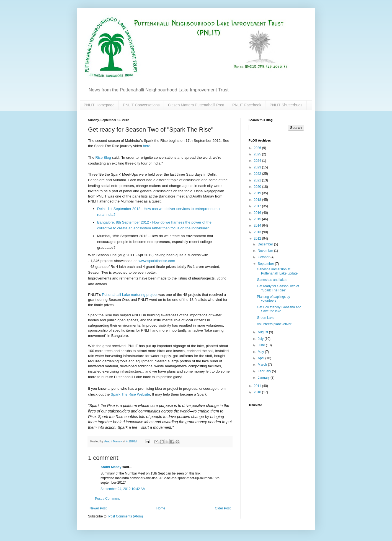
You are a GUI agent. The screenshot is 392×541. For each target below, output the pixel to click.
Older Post (223, 508)
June (262, 345)
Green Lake (266, 318)
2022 (258, 174)
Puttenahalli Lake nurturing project (130, 295)
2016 (258, 213)
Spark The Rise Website (130, 394)
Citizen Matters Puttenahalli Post (196, 105)
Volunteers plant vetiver (274, 324)
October (264, 257)
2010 (258, 392)
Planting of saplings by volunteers (274, 299)
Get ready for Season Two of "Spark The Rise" (278, 288)
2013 (258, 232)
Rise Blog (103, 157)
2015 (258, 219)
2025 (258, 154)
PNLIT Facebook (247, 105)
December (266, 244)
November (266, 251)
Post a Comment (107, 499)
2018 (258, 200)
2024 (258, 161)
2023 (258, 167)
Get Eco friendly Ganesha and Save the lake (279, 309)
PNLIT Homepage (99, 105)
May (261, 352)
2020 (258, 187)
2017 (258, 206)
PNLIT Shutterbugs (286, 105)
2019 (258, 193)
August (263, 332)
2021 (258, 180)
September (266, 264)
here (146, 146)
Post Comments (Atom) (126, 516)
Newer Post (98, 508)
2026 (258, 148)
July (261, 339)
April (261, 358)
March (263, 365)
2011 (258, 386)
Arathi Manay (111, 467)
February (265, 371)
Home (161, 508)
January (264, 378)
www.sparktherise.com (157, 261)
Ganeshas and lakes (272, 280)
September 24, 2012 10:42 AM (123, 489)
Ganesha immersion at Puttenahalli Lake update (277, 271)
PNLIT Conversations (141, 105)
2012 (258, 239)
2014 (258, 225)
